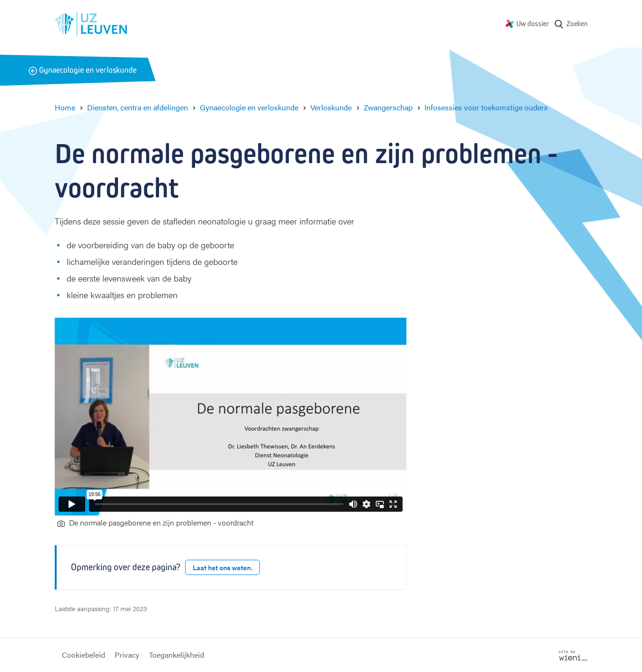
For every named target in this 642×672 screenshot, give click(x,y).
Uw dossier (533, 24)
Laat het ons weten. (222, 567)
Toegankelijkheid (177, 655)
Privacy (127, 655)
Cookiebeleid (84, 655)
